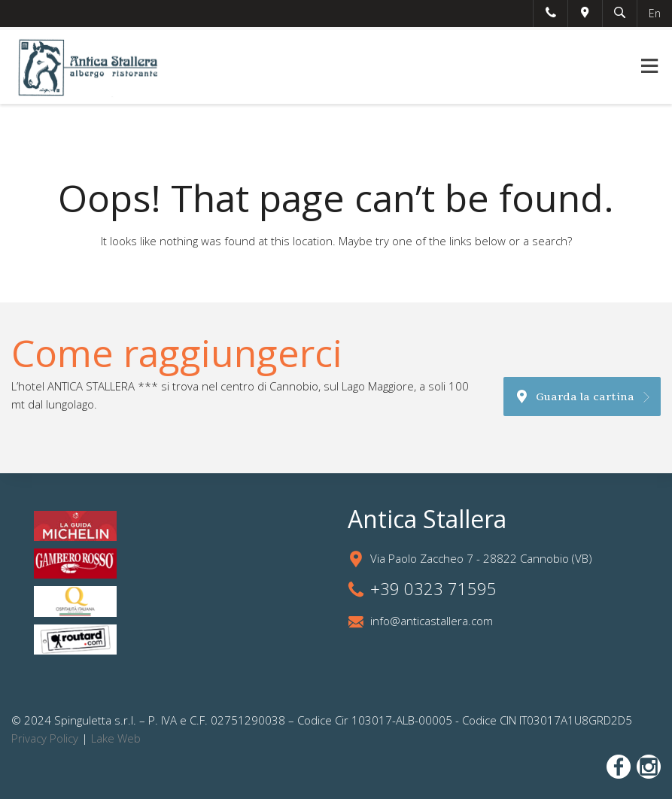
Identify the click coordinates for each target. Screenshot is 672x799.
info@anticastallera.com (432, 621)
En (655, 13)
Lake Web (116, 738)
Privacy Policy (45, 738)
